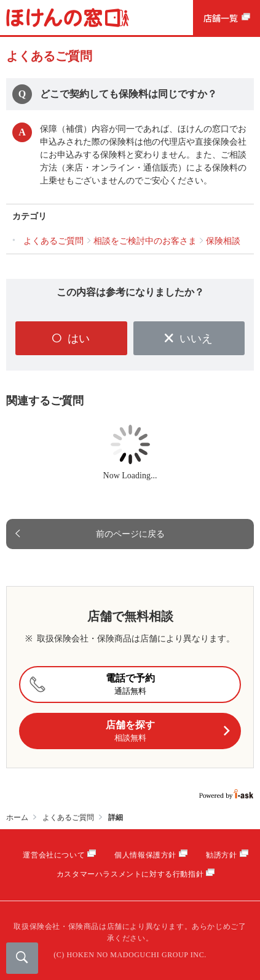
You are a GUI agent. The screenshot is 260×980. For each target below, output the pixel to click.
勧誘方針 (221, 855)
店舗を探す (168, 732)
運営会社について (54, 855)
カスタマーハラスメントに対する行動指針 (130, 874)
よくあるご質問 (68, 817)
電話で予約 (90, 685)
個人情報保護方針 (145, 855)
